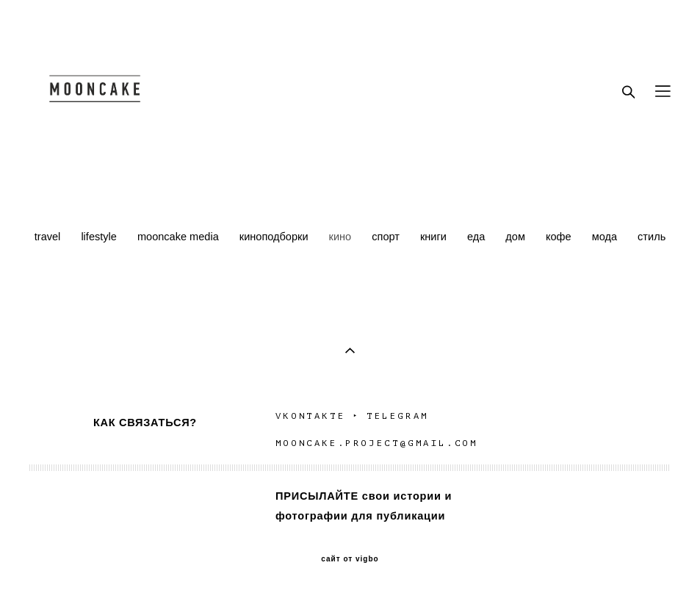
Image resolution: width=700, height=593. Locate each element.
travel (49, 237)
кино (342, 237)
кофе (560, 237)
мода (606, 237)
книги (435, 237)
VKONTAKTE (310, 416)
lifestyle (100, 237)
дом (517, 237)
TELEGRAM (400, 416)
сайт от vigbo (350, 559)
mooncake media (180, 237)
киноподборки (275, 237)
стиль (652, 237)
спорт (387, 237)
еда (477, 237)
